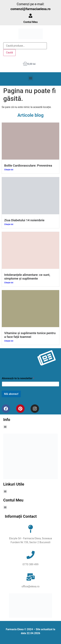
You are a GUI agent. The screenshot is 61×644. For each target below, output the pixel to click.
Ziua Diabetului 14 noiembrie (24, 220)
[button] (30, 78)
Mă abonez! (11, 394)
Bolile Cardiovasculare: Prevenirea (28, 166)
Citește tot (9, 170)
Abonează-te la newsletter (18, 378)
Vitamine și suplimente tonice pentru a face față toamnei (30, 335)
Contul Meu (31, 22)
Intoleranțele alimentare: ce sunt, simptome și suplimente (27, 277)
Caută (9, 53)
